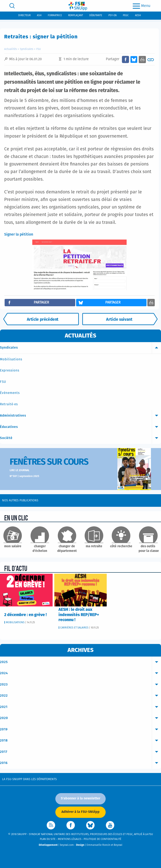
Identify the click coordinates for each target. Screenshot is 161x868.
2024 (80, 673)
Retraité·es (9, 404)
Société (80, 438)
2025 (80, 662)
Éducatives (80, 427)
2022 (80, 696)
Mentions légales (70, 839)
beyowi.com (67, 845)
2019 (80, 730)
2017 (80, 752)
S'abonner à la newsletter (80, 798)
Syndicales (27, 49)
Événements (10, 393)
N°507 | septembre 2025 (24, 476)
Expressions (10, 371)
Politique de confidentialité (103, 839)
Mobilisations (11, 359)
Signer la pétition (19, 235)
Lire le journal (19, 470)
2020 (80, 718)
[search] (12, 6)
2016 (80, 763)
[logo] (78, 6)
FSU (39, 49)
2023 (80, 685)
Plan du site (48, 839)
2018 (80, 741)
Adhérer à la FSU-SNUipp (80, 812)
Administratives (80, 416)
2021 (80, 707)
